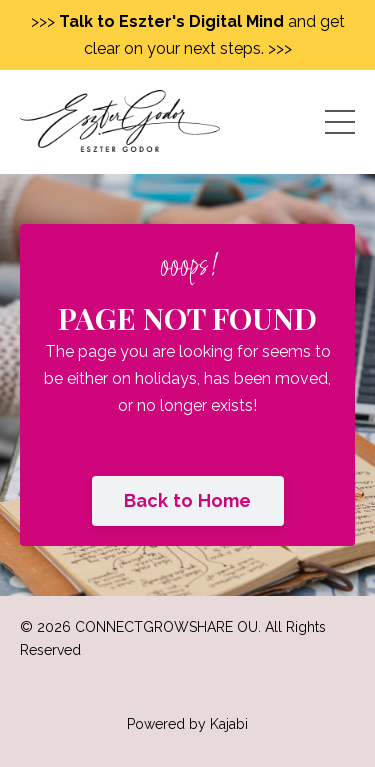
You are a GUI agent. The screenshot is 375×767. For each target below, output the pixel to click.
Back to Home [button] (188, 500)
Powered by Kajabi (187, 724)
